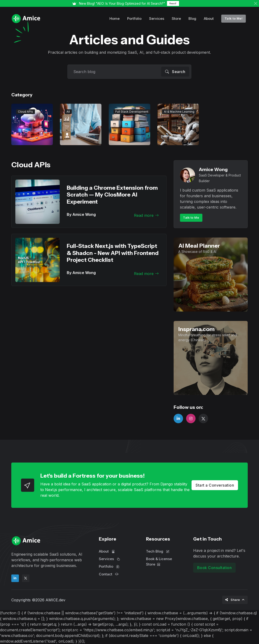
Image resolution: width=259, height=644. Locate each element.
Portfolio (134, 18)
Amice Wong (213, 169)
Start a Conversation (215, 485)
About (209, 18)
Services (157, 18)
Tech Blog (158, 551)
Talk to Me (191, 217)
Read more (146, 215)
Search (175, 72)
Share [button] (233, 600)
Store (176, 18)
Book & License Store (159, 562)
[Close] (256, 3)
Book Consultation (215, 568)
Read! (173, 3)
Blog (192, 18)
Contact (109, 574)
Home (115, 18)
